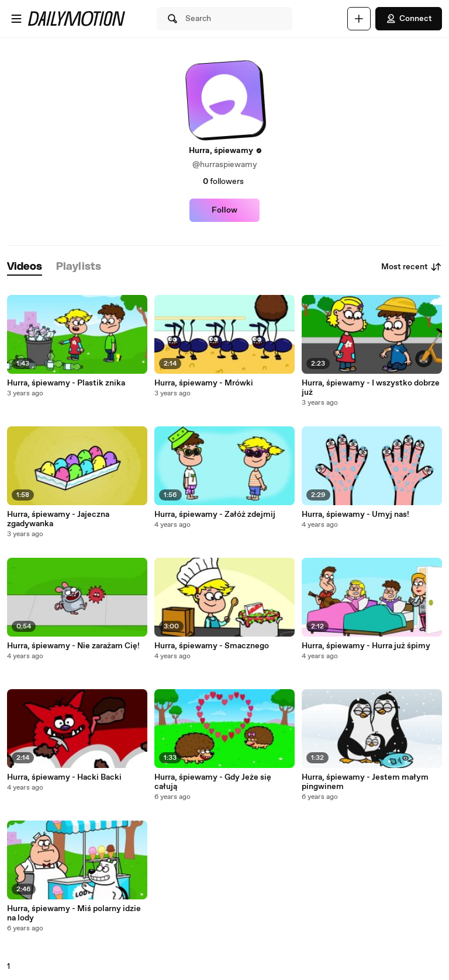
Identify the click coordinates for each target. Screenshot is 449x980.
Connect (409, 19)
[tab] (25, 267)
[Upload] (359, 19)
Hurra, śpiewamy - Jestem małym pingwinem (365, 782)
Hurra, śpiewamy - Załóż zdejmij (215, 515)
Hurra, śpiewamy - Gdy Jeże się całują (213, 782)
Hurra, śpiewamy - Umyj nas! (355, 515)
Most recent (412, 267)
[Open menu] (16, 19)
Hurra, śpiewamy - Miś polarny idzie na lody (74, 913)
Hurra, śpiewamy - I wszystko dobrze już (371, 388)
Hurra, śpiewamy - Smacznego (212, 646)
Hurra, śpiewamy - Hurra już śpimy (366, 646)
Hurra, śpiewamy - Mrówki (204, 383)
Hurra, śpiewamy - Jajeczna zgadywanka (58, 519)
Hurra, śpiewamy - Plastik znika (66, 383)
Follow (224, 210)
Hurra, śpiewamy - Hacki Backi (64, 777)
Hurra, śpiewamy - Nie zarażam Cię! (73, 646)
